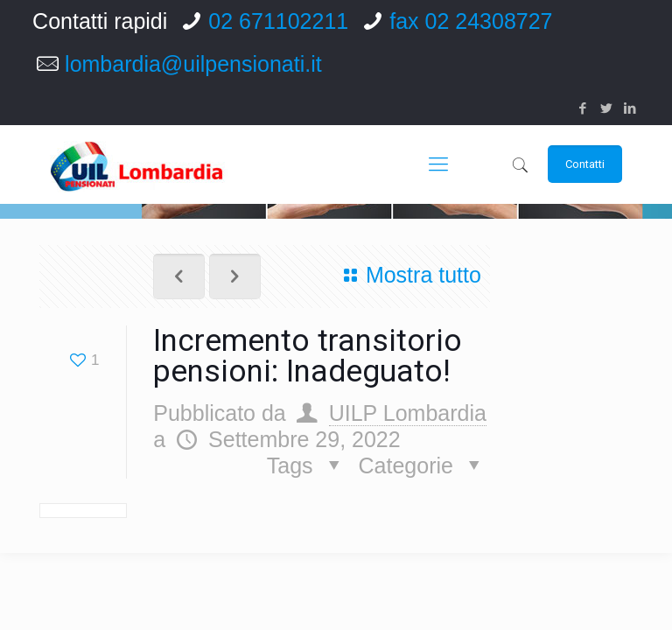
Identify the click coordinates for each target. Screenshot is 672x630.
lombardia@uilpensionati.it (193, 64)
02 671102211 (278, 21)
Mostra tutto (408, 275)
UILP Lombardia (408, 413)
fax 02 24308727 (471, 21)
